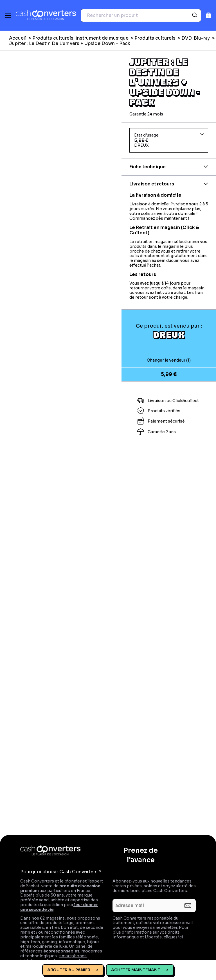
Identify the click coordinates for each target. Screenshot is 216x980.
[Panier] (209, 15)
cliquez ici (173, 937)
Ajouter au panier (69, 970)
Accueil (18, 38)
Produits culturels (155, 38)
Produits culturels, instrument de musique (80, 38)
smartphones (73, 956)
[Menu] (8, 15)
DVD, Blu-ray (196, 38)
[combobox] (141, 15)
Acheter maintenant (136, 970)
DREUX (169, 334)
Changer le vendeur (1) (169, 360)
